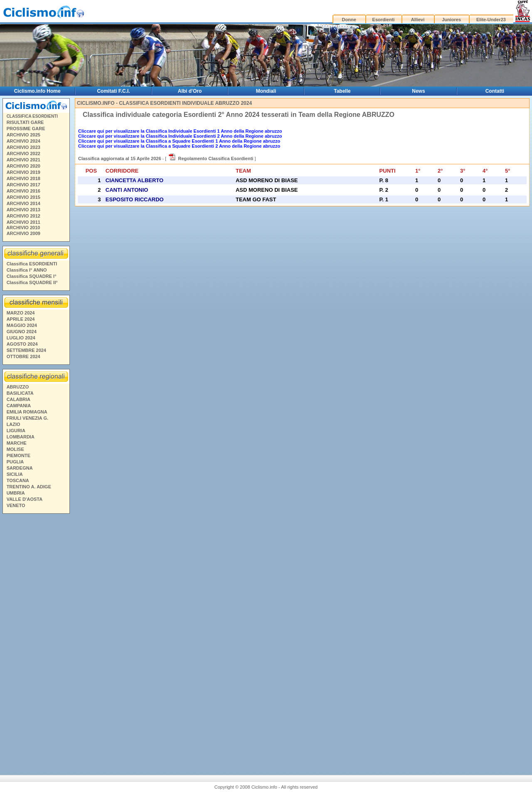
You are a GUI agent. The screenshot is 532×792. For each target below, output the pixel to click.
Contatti (495, 91)
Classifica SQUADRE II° (32, 282)
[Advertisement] (36, 639)
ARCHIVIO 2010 (23, 228)
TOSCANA (18, 480)
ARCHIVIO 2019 (23, 172)
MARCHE (17, 443)
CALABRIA (18, 399)
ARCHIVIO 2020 (23, 166)
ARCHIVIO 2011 (23, 222)
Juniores (451, 20)
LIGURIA (16, 431)
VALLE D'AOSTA (25, 499)
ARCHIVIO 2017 (23, 185)
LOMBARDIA (21, 437)
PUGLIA (15, 462)
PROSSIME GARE (26, 129)
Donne (349, 20)
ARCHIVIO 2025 (23, 135)
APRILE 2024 (21, 319)
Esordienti (384, 20)
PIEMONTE (18, 455)
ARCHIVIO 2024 (23, 141)
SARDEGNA (20, 468)
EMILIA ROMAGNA (27, 412)
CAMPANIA (19, 406)
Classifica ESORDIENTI (32, 264)
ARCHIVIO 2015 (23, 197)
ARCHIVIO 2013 (23, 210)
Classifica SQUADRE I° (32, 276)
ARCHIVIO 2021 (23, 160)
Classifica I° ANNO (27, 270)
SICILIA (15, 474)
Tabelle (342, 91)
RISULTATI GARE (25, 122)
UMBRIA (16, 493)
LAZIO (14, 424)
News (418, 91)
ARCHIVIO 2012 (23, 216)
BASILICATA (20, 393)
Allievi (418, 20)
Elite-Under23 (491, 20)
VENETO (16, 505)
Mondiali (266, 91)
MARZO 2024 (21, 313)
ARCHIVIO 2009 (23, 233)
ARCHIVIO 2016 (23, 191)
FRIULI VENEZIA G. (27, 418)
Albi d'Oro (190, 91)
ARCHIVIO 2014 (23, 203)
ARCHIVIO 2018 (23, 178)
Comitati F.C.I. (113, 91)
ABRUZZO (18, 387)
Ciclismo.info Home (37, 91)
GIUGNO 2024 (22, 332)
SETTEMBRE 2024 (26, 350)
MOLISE (15, 449)
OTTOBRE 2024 (23, 356)
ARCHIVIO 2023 (23, 147)
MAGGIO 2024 (22, 325)
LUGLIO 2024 (21, 338)
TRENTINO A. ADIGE (29, 487)
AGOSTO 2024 (22, 344)
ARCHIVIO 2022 (23, 153)
